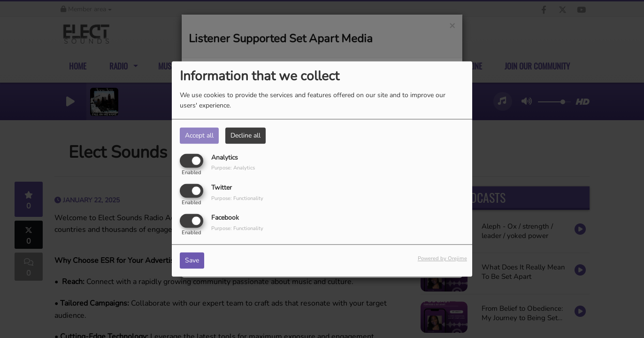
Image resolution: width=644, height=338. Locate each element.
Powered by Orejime (442, 259)
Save (192, 261)
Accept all (199, 135)
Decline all (245, 135)
